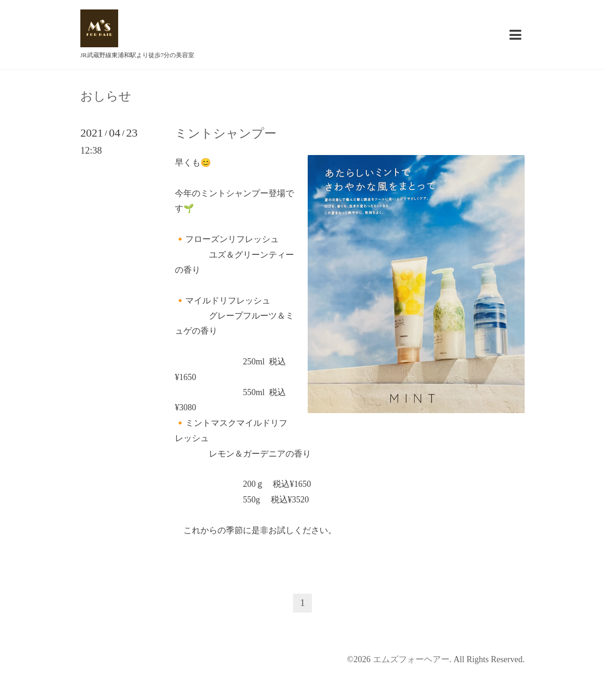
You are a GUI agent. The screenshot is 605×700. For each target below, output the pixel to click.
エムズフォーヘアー (411, 659)
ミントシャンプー (226, 134)
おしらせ (106, 96)
